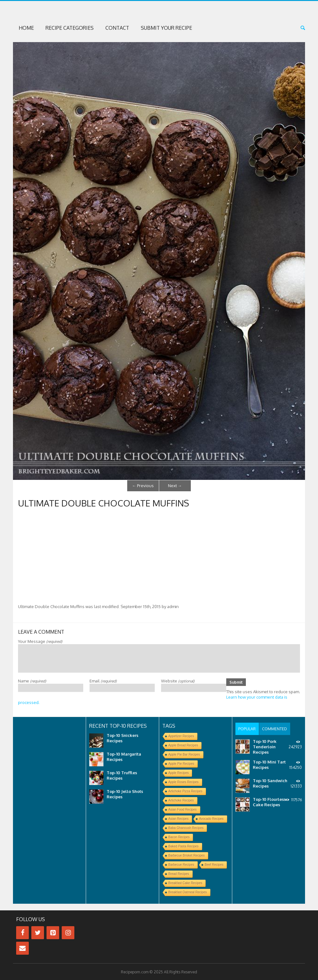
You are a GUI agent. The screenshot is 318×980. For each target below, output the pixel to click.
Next (175, 485)
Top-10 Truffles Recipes (122, 775)
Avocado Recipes (211, 818)
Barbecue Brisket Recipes (187, 855)
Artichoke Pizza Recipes (185, 791)
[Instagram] (68, 932)
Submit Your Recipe (166, 28)
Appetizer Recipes (181, 736)
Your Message (40, 640)
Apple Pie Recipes (181, 763)
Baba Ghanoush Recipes (186, 828)
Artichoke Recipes (181, 800)
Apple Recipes (178, 773)
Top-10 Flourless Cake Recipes (269, 801)
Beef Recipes (214, 864)
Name (32, 680)
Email (103, 680)
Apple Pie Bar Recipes (184, 754)
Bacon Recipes (179, 837)
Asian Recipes (178, 818)
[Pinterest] (53, 932)
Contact (117, 28)
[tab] (247, 728)
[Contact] (22, 948)
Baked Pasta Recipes (184, 846)
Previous (143, 485)
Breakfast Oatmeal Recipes (188, 892)
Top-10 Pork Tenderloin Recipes (265, 745)
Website (178, 680)
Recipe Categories (70, 28)
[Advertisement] (159, 556)
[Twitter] (38, 932)
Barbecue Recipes (181, 864)
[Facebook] (22, 932)
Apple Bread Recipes (183, 745)
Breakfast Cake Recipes (185, 883)
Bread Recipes (179, 873)
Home (26, 28)
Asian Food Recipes (183, 809)
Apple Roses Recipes (184, 782)
